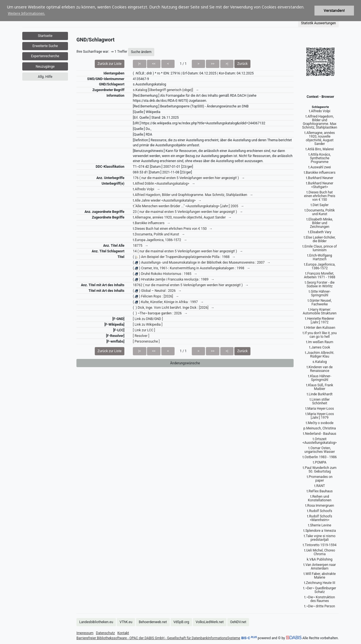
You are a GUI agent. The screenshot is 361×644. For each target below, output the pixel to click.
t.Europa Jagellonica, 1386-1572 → (160, 240)
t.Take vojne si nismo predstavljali (320, 538)
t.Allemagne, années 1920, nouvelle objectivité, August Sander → (182, 217)
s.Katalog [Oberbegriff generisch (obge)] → (166, 90)
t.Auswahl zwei (320, 167)
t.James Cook (320, 347)
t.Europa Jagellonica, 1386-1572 (320, 266)
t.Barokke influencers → (152, 223)
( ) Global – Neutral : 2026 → (157, 291)
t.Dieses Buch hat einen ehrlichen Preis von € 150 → (173, 229)
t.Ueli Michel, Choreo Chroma (320, 552)
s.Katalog (320, 362)
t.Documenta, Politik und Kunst (320, 212)
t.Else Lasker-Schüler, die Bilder (320, 239)
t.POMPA (320, 462)
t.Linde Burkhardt (320, 394)
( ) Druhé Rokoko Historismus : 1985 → (165, 274)
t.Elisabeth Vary (320, 232)
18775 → (141, 246)
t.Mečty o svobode (320, 423)
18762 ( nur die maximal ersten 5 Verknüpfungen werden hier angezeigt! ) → (191, 285)
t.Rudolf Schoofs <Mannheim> (320, 518)
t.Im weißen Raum (320, 342)
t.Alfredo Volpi (320, 111)
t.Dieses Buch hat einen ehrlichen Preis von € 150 (320, 196)
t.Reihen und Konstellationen (320, 498)
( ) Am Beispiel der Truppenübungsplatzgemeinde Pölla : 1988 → (184, 257)
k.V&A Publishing (320, 559)
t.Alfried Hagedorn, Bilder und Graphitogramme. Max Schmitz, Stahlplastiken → (193, 195)
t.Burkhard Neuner (320, 178)
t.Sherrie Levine (320, 525)
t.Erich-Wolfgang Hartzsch (320, 257)
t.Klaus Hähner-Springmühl (320, 378)
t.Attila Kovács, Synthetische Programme (320, 158)
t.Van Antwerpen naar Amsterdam (320, 567)
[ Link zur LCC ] (144, 330)
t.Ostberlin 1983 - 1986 (320, 457)
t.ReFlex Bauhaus (320, 491)
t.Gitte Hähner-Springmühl (320, 293)
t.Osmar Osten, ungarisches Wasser (320, 450)
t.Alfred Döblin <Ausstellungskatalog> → (164, 184)
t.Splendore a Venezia (320, 531)
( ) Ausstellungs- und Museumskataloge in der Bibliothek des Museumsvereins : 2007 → (202, 263)
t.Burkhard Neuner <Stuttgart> (320, 185)
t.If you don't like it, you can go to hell (320, 335)
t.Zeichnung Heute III (320, 583)
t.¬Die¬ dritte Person (320, 606)
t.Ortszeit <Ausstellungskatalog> (320, 441)
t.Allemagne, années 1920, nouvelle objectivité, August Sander (320, 138)
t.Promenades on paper (320, 479)
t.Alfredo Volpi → (147, 189)
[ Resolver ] (141, 336)
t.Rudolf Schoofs (320, 511)
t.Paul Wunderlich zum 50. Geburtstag (320, 470)
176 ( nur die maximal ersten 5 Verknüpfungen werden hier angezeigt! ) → (189, 178)
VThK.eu (126, 622)
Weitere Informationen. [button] (27, 13)
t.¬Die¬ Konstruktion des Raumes (320, 599)
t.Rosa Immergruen (320, 506)
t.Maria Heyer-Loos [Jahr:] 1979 (320, 416)
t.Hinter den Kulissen (320, 328)
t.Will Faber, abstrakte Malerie (320, 576)
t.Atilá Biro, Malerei (320, 149)
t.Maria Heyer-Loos (320, 409)
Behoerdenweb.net (153, 622)
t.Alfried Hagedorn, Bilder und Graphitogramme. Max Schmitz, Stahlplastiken (320, 122)
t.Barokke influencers (320, 173)
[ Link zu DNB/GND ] (148, 319)
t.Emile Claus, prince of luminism (320, 248)
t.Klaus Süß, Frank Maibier (320, 387)
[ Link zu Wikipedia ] (148, 325)
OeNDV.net (238, 622)
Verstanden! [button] (334, 11)
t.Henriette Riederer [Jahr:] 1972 (320, 320)
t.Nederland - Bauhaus (320, 434)
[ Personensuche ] (146, 341)
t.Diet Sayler (320, 205)
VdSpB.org (181, 622)
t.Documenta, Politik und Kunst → (159, 234)
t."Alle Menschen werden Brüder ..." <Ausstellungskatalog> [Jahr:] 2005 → (188, 206)
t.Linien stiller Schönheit (320, 401)
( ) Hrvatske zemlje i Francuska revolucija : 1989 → (174, 279)
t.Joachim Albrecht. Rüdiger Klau (320, 355)
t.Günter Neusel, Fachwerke (320, 302)
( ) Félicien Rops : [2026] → (156, 296)
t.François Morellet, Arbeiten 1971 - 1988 (320, 275)
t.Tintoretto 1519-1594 (320, 545)
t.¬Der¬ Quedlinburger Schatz (320, 590)
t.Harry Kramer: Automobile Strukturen (320, 311)
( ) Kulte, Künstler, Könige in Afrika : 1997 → (168, 302)
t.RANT (320, 486)
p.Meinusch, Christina (320, 428)
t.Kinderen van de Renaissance (320, 369)
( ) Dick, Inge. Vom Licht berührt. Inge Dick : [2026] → (174, 308)
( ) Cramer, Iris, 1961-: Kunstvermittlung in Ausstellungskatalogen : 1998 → (191, 268)
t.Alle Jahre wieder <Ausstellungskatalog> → (167, 200)
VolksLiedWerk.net (210, 622)
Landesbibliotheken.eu (96, 622)
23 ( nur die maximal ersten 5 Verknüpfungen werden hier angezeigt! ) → (188, 212)
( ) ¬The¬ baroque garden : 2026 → (160, 313)
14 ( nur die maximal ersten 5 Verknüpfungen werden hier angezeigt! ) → (188, 251)
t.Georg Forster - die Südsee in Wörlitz (320, 284)
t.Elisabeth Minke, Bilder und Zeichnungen (320, 223)
